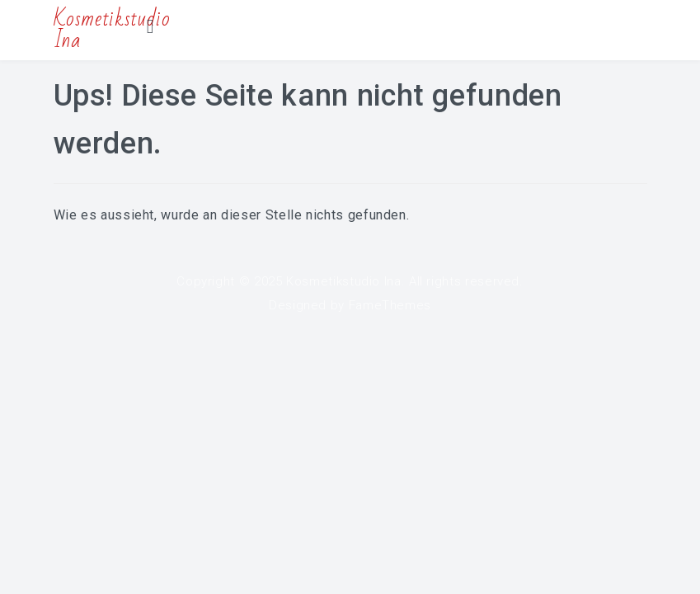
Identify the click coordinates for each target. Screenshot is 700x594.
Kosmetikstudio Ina (344, 281)
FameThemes (390, 305)
